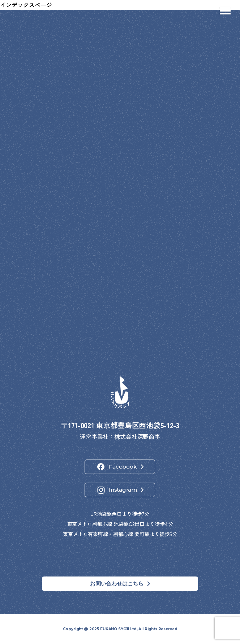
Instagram (123, 490)
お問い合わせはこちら (117, 584)
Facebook (123, 467)
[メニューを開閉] (225, 11)
